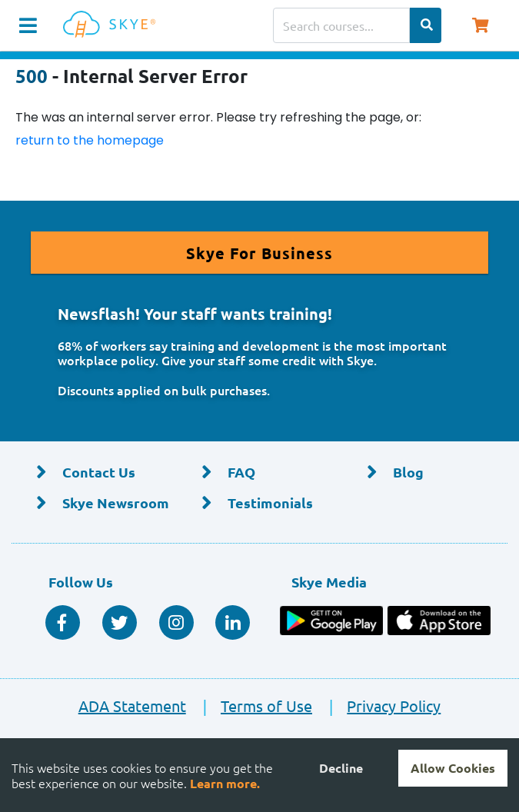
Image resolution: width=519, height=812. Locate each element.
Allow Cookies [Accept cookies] (453, 768)
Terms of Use (251, 706)
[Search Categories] (426, 25)
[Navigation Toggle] (28, 25)
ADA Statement (132, 706)
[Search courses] (341, 25)
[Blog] (425, 473)
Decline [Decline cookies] (341, 768)
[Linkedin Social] (233, 622)
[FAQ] (259, 473)
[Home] (112, 25)
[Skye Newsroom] (94, 503)
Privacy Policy (378, 706)
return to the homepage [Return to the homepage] (90, 140)
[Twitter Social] (120, 622)
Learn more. (225, 783)
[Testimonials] (259, 503)
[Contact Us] (94, 473)
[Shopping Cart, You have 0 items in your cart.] (480, 25)
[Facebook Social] (63, 622)
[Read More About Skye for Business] (259, 253)
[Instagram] (176, 622)
